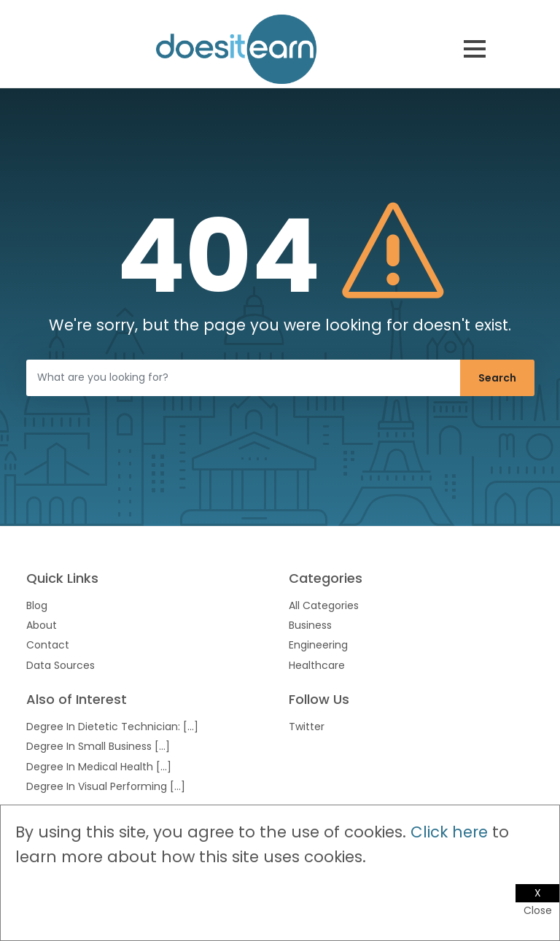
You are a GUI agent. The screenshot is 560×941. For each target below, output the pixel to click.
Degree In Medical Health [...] (99, 767)
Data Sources (61, 665)
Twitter (307, 727)
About (42, 625)
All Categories (324, 605)
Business (310, 625)
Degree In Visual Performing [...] (106, 786)
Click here (449, 832)
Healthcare (317, 665)
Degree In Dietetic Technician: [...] (112, 727)
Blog (37, 605)
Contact (48, 645)
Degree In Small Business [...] (98, 746)
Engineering (318, 645)
